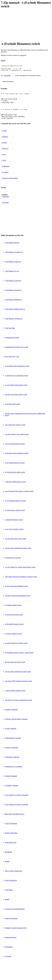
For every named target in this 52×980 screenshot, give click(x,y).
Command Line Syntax (12, 339)
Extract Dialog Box (11, 882)
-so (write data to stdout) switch (15, 512)
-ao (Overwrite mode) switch (14, 616)
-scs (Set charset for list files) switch (16, 645)
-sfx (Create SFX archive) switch (15, 427)
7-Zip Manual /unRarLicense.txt (15, 311)
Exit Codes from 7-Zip (12, 358)
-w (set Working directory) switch (15, 502)
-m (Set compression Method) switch (16, 588)
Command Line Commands (13, 768)
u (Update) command (11, 787)
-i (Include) (7, 77)
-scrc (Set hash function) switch (15, 446)
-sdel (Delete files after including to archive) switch (21, 578)
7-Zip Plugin (9, 892)
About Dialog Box (10, 844)
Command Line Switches (13, 559)
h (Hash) (4, 144)
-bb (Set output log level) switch (15, 664)
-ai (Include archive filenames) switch (17, 455)
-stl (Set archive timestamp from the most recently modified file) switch (25, 416)
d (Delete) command (11, 711)
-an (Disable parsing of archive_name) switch (19, 654)
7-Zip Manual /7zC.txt (12, 273)
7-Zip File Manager (11, 825)
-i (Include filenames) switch (14, 521)
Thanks (7, 901)
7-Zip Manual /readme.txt (13, 263)
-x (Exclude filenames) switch (14, 626)
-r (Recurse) (5, 198)
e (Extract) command (11, 749)
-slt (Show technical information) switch (17, 597)
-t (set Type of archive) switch (14, 531)
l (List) (4, 156)
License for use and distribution (15, 911)
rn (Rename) (5, 168)
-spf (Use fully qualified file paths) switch (18, 550)
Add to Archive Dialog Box (13, 873)
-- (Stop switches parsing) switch (15, 692)
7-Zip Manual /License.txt (13, 282)
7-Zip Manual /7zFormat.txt (13, 320)
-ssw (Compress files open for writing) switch (19, 493)
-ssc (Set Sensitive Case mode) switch (17, 436)
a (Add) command (10, 730)
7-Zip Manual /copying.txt (13, 292)
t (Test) (4, 162)
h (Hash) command (11, 778)
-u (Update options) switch (13, 607)
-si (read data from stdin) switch (15, 474)
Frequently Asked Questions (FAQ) (16, 930)
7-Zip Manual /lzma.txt (12, 244)
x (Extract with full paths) (10, 180)
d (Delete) (5, 138)
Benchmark (8, 854)
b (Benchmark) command (13, 740)
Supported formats (11, 939)
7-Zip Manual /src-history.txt (14, 254)
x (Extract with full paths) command (16, 721)
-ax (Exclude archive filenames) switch (17, 368)
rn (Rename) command (12, 759)
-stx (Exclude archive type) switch (15, 540)
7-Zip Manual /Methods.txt (13, 301)
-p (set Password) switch (12, 406)
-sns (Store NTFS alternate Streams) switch (18, 683)
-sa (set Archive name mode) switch (16, 387)
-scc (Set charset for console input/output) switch (20, 569)
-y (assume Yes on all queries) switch (16, 377)
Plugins (7, 863)
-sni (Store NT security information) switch (18, 702)
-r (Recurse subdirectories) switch (15, 483)
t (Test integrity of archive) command (16, 797)
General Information (11, 920)
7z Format (8, 958)
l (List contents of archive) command (16, 806)
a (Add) (4, 132)
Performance (9, 949)
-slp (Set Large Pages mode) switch (16, 396)
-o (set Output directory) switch (15, 464)
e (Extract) (5, 150)
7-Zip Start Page (10, 330)
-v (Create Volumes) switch (13, 635)
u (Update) (5, 174)
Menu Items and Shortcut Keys (14, 816)
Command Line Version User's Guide (16, 349)
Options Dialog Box (11, 835)
